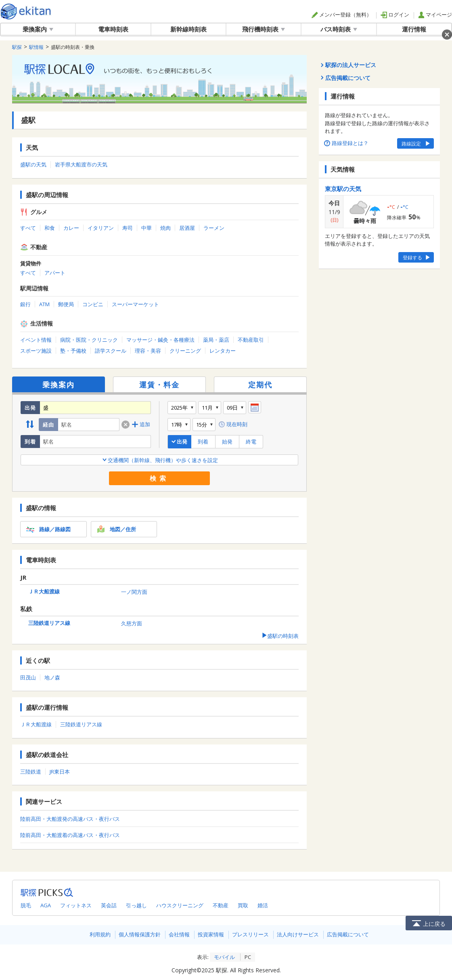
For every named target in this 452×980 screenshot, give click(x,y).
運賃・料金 (159, 385)
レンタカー (223, 351)
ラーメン (214, 228)
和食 (50, 228)
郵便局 (66, 304)
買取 (243, 905)
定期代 (260, 385)
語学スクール (111, 351)
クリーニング (185, 351)
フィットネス (76, 905)
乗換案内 (59, 385)
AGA (46, 905)
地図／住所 (116, 529)
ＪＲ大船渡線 (44, 591)
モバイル (224, 957)
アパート (55, 273)
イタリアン (101, 228)
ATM (44, 304)
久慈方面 (132, 623)
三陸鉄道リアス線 (49, 623)
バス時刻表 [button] (339, 29)
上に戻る (429, 923)
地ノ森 (52, 677)
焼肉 (165, 228)
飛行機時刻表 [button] (264, 29)
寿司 (128, 228)
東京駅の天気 (343, 189)
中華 (146, 228)
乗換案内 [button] (38, 29)
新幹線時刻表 (188, 29)
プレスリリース (250, 934)
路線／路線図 (48, 529)
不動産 (221, 905)
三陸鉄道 (31, 772)
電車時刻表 (113, 29)
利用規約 (100, 934)
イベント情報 (36, 340)
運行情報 (414, 29)
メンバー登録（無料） (342, 15)
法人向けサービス (298, 934)
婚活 (263, 905)
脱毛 (26, 905)
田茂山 (28, 677)
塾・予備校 (73, 351)
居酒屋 (187, 228)
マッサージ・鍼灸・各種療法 (160, 340)
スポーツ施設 (36, 351)
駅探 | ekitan (26, 12)
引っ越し (136, 905)
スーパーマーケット (135, 304)
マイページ (435, 15)
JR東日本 (60, 772)
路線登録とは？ (347, 143)
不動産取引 (251, 340)
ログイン (395, 15)
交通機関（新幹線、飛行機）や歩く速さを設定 (160, 460)
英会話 (109, 905)
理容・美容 (148, 351)
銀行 (25, 304)
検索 (159, 478)
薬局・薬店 (216, 340)
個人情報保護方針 (140, 934)
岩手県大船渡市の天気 (81, 164)
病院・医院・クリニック (89, 340)
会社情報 (179, 934)
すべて (28, 228)
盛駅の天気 (33, 164)
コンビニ (93, 304)
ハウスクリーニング (180, 905)
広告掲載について (348, 934)
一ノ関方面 (134, 592)
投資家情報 (211, 934)
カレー (71, 228)
